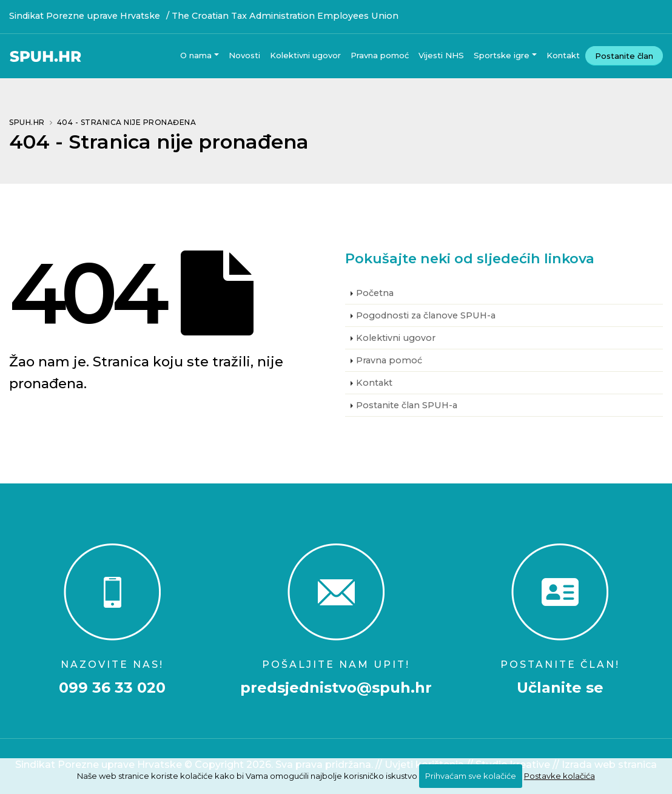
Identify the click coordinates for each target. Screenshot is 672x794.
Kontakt (563, 55)
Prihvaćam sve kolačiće (471, 776)
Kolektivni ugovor (305, 55)
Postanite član (624, 56)
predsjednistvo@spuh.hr (336, 688)
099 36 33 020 (112, 688)
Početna (375, 293)
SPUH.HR (27, 122)
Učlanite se (560, 688)
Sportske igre (502, 55)
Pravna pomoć (380, 55)
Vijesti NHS (441, 55)
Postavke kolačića (559, 776)
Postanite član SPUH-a (407, 405)
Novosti (244, 55)
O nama (196, 55)
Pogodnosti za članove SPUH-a (426, 315)
